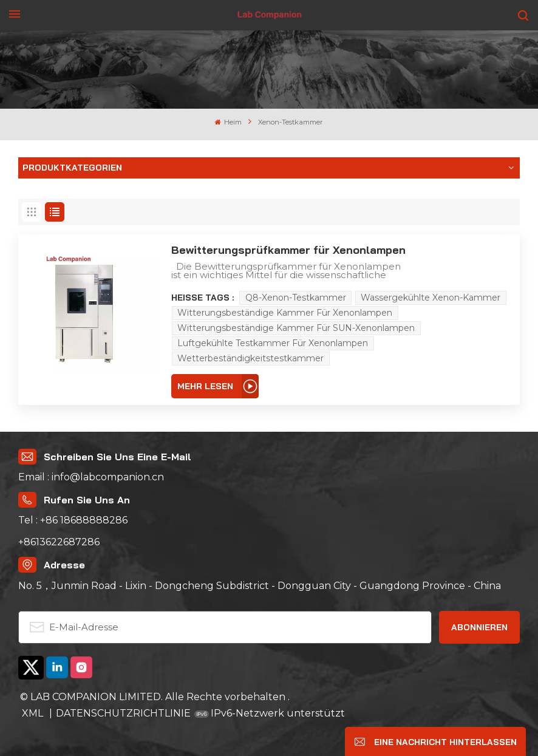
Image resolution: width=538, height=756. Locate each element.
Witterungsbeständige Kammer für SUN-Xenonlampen (296, 328)
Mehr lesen (205, 386)
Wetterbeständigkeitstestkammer (250, 358)
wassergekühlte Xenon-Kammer (431, 298)
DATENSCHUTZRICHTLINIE (123, 713)
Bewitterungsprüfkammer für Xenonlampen (288, 250)
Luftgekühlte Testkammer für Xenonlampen (273, 343)
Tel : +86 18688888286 (73, 520)
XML (34, 713)
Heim (229, 122)
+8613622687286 (59, 542)
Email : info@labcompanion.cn (91, 477)
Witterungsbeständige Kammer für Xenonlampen (285, 313)
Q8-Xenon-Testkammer (296, 298)
